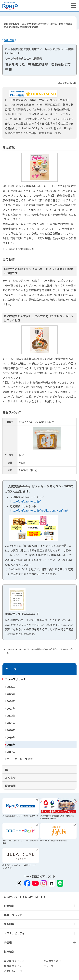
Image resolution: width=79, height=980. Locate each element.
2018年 (11, 745)
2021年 (11, 723)
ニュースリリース (15, 679)
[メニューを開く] (73, 6)
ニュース (11, 669)
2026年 (11, 687)
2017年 (11, 752)
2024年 (11, 701)
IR (6, 769)
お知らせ (10, 777)
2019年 (11, 737)
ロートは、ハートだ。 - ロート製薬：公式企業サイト (10, 6)
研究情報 (10, 786)
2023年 (11, 708)
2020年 (11, 730)
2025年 (11, 694)
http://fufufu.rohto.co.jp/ (25, 501)
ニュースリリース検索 (20, 759)
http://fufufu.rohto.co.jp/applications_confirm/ (39, 510)
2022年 (11, 716)
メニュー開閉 (75, 906)
